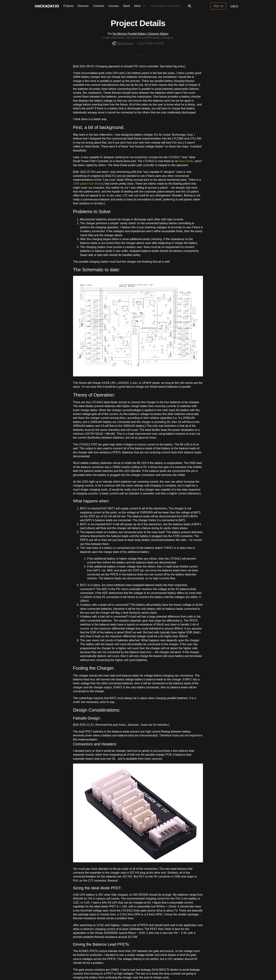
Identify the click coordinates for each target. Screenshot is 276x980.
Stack (127, 6)
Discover (83, 6)
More (141, 6)
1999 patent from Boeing (88, 184)
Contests (98, 6)
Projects (68, 6)
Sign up (218, 6)
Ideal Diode (186, 161)
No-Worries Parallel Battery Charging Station (141, 34)
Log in (234, 6)
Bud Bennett (123, 43)
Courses (114, 6)
